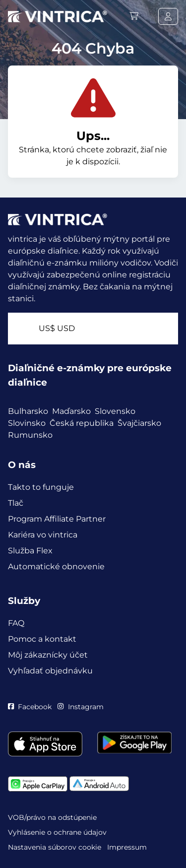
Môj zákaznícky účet (48, 655)
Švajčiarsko (139, 423)
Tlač (16, 503)
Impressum (127, 847)
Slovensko (115, 411)
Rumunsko (30, 435)
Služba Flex (30, 551)
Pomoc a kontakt (42, 639)
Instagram (80, 707)
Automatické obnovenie (56, 567)
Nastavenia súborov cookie (55, 847)
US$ (57, 328)
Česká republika (82, 423)
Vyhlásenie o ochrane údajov (57, 832)
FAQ (16, 623)
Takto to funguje (41, 487)
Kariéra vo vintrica (43, 535)
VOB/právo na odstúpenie (52, 817)
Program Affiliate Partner (57, 519)
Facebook (30, 707)
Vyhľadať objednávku (50, 671)
